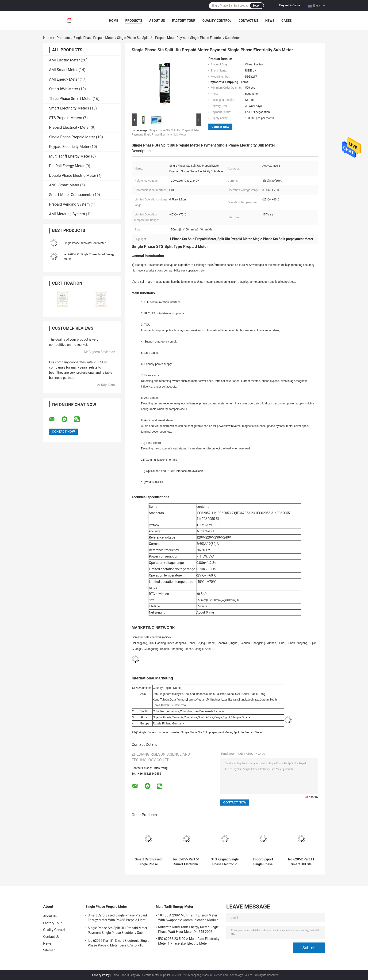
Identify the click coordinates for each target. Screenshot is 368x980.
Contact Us (248, 21)
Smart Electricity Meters (69, 108)
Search (257, 6)
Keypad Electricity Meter (69, 147)
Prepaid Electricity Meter (69, 127)
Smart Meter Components (71, 195)
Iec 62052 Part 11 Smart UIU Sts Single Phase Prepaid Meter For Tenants (301, 862)
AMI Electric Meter (64, 60)
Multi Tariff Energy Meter (70, 156)
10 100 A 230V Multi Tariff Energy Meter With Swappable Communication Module (188, 918)
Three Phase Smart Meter (70, 99)
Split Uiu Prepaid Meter (248, 732)
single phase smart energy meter (159, 732)
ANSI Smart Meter (64, 185)
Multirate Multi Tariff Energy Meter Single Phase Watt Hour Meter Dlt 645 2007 (188, 929)
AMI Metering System (67, 214)
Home (114, 21)
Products (134, 21)
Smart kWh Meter (64, 89)
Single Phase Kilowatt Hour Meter (85, 243)
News (270, 21)
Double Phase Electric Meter (73, 175)
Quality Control (217, 21)
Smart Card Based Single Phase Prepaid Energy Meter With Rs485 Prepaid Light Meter (148, 862)
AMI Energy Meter (64, 79)
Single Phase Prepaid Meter (94, 38)
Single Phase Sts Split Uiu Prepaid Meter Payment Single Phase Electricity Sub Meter (118, 931)
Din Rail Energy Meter (67, 166)
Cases (287, 21)
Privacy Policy (101, 975)
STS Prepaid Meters (66, 118)
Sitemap (49, 950)
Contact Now (220, 127)
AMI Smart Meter (63, 70)
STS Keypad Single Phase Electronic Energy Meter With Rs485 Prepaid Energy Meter (225, 862)
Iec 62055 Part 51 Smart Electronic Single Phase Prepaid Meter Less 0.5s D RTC (186, 862)
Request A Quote (289, 5)
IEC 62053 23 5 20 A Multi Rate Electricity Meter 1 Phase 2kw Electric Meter (189, 941)
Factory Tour (184, 21)
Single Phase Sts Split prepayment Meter (207, 732)
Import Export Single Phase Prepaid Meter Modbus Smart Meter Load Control (263, 862)
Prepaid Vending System (69, 204)
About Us (157, 21)
